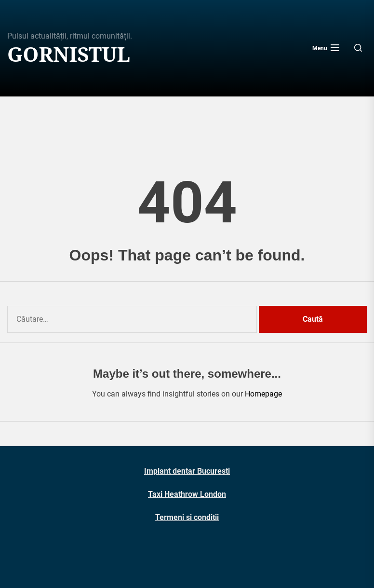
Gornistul (69, 54)
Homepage (263, 394)
